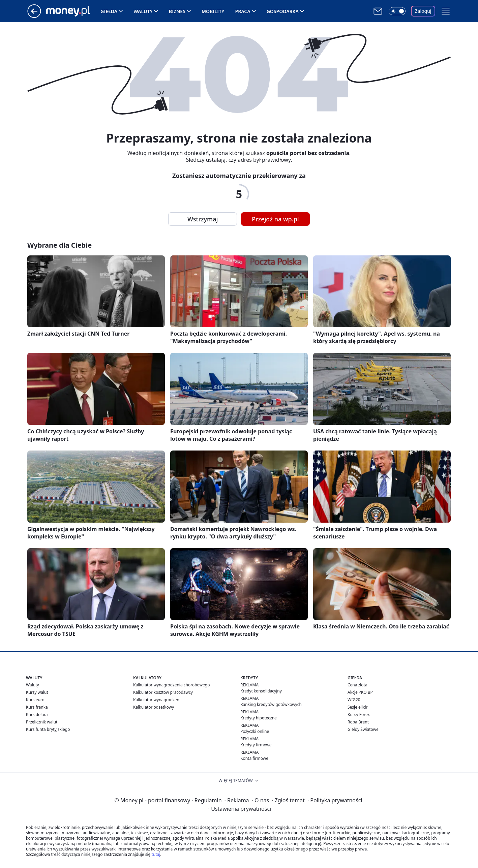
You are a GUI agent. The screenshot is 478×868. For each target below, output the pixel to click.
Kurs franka (37, 707)
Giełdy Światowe (363, 729)
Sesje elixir (357, 707)
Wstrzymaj (203, 219)
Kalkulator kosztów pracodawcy (163, 692)
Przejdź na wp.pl (275, 219)
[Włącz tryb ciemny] (397, 11)
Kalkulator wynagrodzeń (156, 700)
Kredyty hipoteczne (259, 718)
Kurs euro (35, 700)
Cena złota (357, 685)
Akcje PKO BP (360, 692)
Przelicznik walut (42, 722)
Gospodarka (283, 11)
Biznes (177, 11)
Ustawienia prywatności (240, 809)
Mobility (213, 11)
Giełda (109, 11)
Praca (243, 11)
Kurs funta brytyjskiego (48, 729)
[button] (446, 11)
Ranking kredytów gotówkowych (271, 704)
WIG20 (354, 700)
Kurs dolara (37, 715)
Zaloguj (423, 11)
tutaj (156, 854)
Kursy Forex (359, 715)
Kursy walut (37, 692)
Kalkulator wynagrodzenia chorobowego (171, 685)
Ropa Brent (358, 722)
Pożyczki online (255, 731)
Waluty (143, 11)
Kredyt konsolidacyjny (261, 691)
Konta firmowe (254, 758)
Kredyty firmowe (256, 745)
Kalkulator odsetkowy (154, 707)
